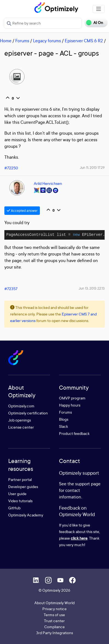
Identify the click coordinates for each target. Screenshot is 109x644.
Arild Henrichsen (48, 183)
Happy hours (70, 405)
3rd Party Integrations (54, 633)
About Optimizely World (54, 603)
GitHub (14, 508)
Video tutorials (20, 501)
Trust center (54, 621)
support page (88, 484)
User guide (17, 494)
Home (6, 41)
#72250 (11, 168)
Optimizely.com (21, 406)
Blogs (64, 419)
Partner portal (20, 479)
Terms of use (54, 615)
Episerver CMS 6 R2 (84, 41)
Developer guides (23, 487)
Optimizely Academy (26, 515)
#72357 (11, 289)
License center (21, 427)
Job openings (20, 420)
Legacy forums (47, 41)
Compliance (54, 627)
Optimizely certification (28, 413)
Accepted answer (22, 211)
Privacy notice (54, 609)
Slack (64, 426)
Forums (22, 41)
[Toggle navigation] (99, 9)
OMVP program (72, 398)
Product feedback (74, 433)
